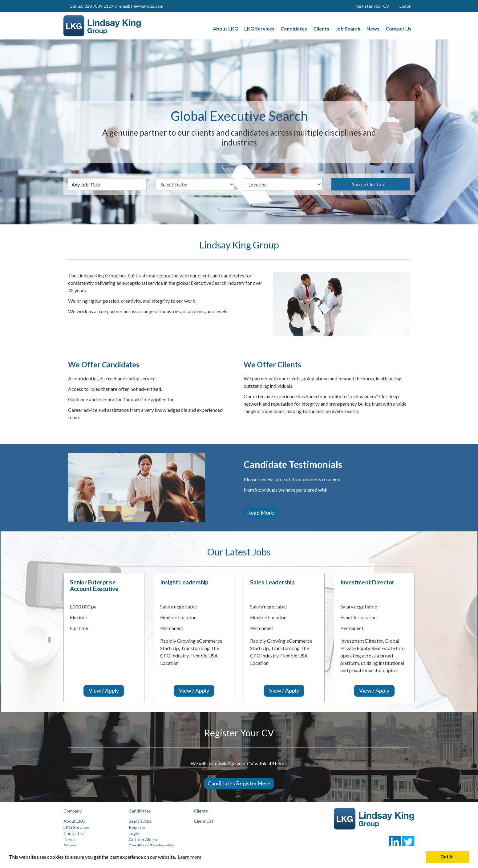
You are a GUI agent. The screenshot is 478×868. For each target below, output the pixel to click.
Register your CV (373, 6)
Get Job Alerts (143, 839)
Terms (70, 839)
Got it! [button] (448, 857)
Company (73, 811)
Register (137, 827)
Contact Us (75, 833)
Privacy (70, 846)
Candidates (140, 811)
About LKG (74, 821)
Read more (261, 513)
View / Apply (104, 690)
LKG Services (76, 827)
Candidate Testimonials (152, 846)
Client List (204, 821)
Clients (201, 811)
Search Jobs (140, 821)
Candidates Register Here (239, 783)
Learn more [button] (190, 857)
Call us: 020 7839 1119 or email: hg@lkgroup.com (116, 6)
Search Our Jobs (369, 184)
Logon (405, 6)
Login (134, 833)
